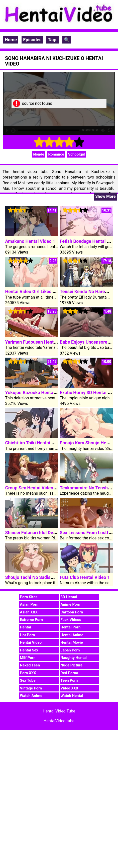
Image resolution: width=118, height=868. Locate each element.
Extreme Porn (31, 620)
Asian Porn (29, 604)
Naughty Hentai (74, 658)
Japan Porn (70, 650)
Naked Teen (30, 665)
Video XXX (70, 688)
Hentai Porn (71, 627)
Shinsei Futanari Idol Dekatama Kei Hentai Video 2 (56, 533)
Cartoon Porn (72, 612)
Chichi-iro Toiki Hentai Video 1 (36, 443)
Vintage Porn (31, 688)
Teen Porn (69, 680)
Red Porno (69, 673)
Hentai (26, 627)
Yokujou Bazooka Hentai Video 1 (38, 392)
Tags (53, 40)
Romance (56, 154)
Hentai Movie (72, 642)
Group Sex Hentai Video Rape (35, 488)
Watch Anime (31, 696)
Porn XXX (28, 673)
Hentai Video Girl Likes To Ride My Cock (46, 291)
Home (11, 40)
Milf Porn (28, 658)
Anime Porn (71, 604)
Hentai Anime (72, 635)
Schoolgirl (77, 154)
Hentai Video (31, 642)
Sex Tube (28, 680)
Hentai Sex (29, 650)
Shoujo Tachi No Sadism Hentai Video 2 (45, 577)
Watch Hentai (72, 696)
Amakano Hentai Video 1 (30, 241)
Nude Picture (72, 665)
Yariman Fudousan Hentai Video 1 (40, 342)
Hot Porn (28, 635)
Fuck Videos (71, 620)
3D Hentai (69, 597)
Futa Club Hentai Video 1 (85, 577)
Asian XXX (29, 612)
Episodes (32, 40)
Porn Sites (29, 597)
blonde (39, 154)
